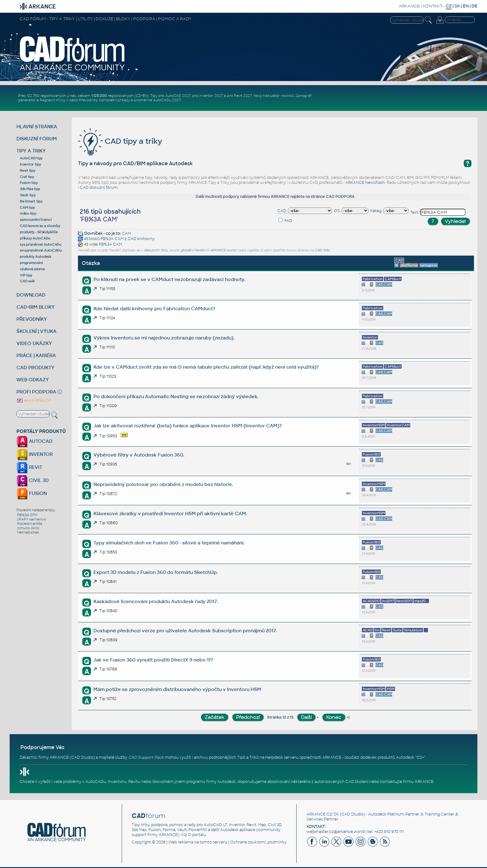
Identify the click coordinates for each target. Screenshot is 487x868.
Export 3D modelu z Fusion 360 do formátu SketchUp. (156, 572)
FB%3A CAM (112, 239)
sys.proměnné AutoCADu (41, 244)
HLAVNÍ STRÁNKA (37, 127)
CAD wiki (27, 281)
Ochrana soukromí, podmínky (258, 842)
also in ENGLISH (34, 400)
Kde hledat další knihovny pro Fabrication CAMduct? (154, 309)
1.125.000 (99, 96)
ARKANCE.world (223, 250)
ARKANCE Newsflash (365, 183)
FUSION (32, 493)
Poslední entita (30, 524)
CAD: (282, 211)
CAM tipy (27, 207)
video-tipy (28, 213)
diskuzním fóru (156, 250)
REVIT (29, 467)
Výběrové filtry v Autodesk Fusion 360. (139, 455)
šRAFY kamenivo (32, 519)
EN (466, 6)
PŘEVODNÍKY (32, 319)
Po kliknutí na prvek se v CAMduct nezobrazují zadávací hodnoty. (169, 279)
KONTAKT (432, 6)
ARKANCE (409, 6)
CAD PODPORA (340, 197)
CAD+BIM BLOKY (36, 307)
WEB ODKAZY (33, 380)
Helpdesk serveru (282, 757)
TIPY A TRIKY (31, 151)
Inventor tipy (30, 164)
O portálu (197, 835)
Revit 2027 (243, 96)
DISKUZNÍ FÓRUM (37, 139)
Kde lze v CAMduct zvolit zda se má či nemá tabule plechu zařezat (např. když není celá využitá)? (206, 367)
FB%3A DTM (27, 515)
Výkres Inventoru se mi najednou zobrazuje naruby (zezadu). (164, 338)
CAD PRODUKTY (35, 368)
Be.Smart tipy (31, 201)
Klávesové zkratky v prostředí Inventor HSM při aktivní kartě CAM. (170, 514)
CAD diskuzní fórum (99, 188)
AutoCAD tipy (31, 158)
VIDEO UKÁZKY (34, 343)
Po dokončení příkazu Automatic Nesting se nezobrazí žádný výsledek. (176, 396)
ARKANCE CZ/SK (323, 814)
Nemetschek (28, 532)
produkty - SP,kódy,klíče (39, 232)
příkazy (124, 100)
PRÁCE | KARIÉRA (36, 355)
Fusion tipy (29, 183)
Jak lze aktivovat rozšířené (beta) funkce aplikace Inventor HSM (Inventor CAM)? (188, 426)
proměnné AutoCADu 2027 (157, 100)
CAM (126, 234)
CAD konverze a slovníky (40, 226)
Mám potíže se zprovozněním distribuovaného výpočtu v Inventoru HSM (177, 689)
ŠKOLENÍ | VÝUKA (36, 331)
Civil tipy (27, 177)
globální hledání (193, 250)
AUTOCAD (34, 441)
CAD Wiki (322, 250)
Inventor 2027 (211, 96)
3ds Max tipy (30, 189)
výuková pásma (32, 269)
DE (474, 6)
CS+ (420, 757)
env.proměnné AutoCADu (41, 250)
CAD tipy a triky (120, 141)
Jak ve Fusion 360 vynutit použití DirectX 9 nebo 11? (153, 660)
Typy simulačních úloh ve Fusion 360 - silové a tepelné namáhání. (169, 543)
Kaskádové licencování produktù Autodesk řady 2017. (156, 601)
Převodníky (88, 100)
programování (31, 263)
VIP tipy (26, 275)
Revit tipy (28, 170)
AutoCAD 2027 (178, 96)
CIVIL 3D (33, 480)
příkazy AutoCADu (35, 238)
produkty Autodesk (36, 257)
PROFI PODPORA (36, 392)
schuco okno (28, 528)
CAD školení (357, 782)
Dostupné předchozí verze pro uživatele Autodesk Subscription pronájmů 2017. (185, 631)
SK (457, 6)
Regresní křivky (53, 100)
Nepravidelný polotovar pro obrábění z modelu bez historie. (163, 484)
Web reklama (181, 842)
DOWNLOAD (31, 295)
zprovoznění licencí (36, 220)
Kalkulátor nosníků (278, 96)
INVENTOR (35, 454)
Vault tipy (28, 195)
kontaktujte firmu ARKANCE (407, 782)
